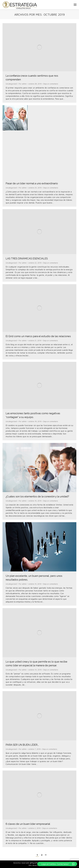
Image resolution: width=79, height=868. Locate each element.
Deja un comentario (51, 84)
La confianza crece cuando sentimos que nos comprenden (32, 78)
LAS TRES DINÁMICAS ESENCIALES (27, 259)
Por (23, 84)
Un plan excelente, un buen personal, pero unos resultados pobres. (34, 578)
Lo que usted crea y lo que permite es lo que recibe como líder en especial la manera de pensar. (36, 664)
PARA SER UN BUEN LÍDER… (22, 745)
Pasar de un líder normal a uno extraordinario (32, 183)
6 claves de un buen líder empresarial (28, 824)
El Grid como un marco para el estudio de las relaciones (38, 336)
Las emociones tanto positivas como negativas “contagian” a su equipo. (33, 415)
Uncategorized (11, 84)
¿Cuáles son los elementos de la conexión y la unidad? (37, 496)
